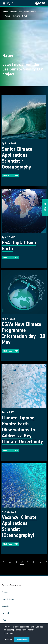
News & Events (8, 599)
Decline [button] (8, 640)
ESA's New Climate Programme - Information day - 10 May (24, 333)
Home (5, 12)
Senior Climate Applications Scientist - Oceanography (17, 158)
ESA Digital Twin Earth (19, 246)
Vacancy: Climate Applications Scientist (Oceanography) (19, 526)
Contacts (5, 606)
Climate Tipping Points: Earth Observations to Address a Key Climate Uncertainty (22, 430)
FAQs (4, 620)
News (25, 16)
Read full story (11, 176)
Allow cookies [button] (22, 640)
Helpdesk (6, 613)
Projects (13, 12)
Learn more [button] (9, 633)
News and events (13, 16)
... (10, 562)
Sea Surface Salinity (28, 12)
